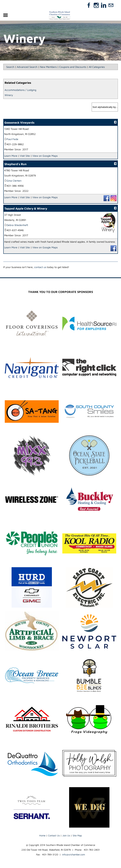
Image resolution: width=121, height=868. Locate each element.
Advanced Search (27, 67)
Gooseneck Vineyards (19, 123)
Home (42, 835)
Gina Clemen (13, 181)
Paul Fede (11, 139)
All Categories (97, 67)
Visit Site (25, 156)
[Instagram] (96, 5)
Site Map (77, 835)
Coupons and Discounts (73, 67)
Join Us (66, 835)
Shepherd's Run (15, 164)
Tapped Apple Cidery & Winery (26, 208)
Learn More (11, 156)
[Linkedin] (104, 5)
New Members (48, 67)
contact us (40, 267)
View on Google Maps (45, 156)
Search (10, 67)
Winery (9, 95)
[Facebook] (89, 5)
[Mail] (111, 5)
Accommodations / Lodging (20, 90)
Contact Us (54, 835)
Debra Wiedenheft (16, 225)
